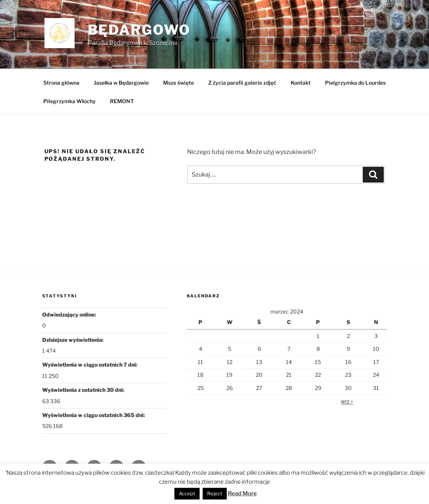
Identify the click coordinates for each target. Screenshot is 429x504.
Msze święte (179, 83)
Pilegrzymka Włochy (69, 101)
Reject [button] (215, 493)
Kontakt (301, 83)
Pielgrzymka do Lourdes (355, 83)
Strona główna (61, 83)
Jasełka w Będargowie (121, 83)
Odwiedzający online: (70, 314)
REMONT (122, 101)
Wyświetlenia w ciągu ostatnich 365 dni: (94, 415)
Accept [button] (187, 493)
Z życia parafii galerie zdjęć (242, 83)
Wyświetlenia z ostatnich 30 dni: (84, 390)
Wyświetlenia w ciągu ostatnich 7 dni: (90, 365)
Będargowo (139, 30)
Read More (242, 493)
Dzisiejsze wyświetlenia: (73, 340)
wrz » (347, 401)
